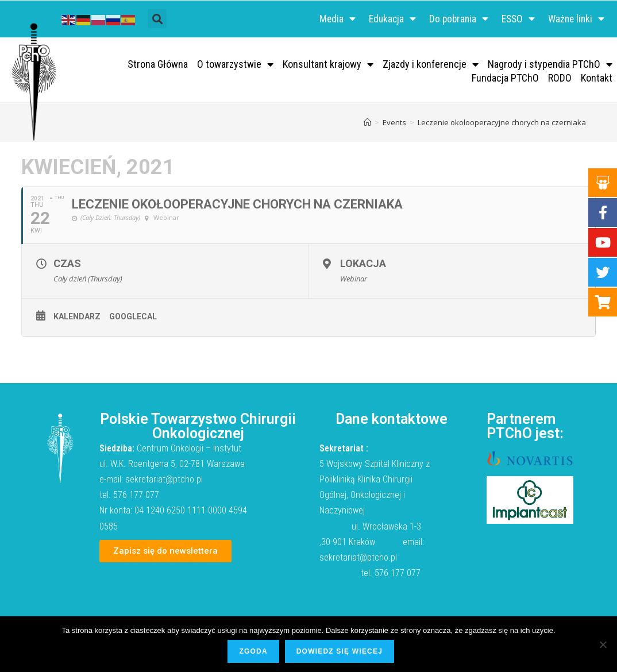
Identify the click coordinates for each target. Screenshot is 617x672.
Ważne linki (575, 20)
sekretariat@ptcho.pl (164, 480)
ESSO (514, 20)
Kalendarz (77, 318)
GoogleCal (133, 318)
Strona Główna (158, 65)
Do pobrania (453, 20)
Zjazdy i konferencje (431, 65)
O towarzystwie (235, 65)
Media (327, 20)
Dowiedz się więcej (340, 652)
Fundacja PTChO (505, 79)
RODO (560, 79)
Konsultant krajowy (328, 65)
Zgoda (254, 652)
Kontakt (597, 79)
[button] (157, 20)
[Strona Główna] (367, 123)
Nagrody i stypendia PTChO (550, 65)
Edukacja (384, 20)
